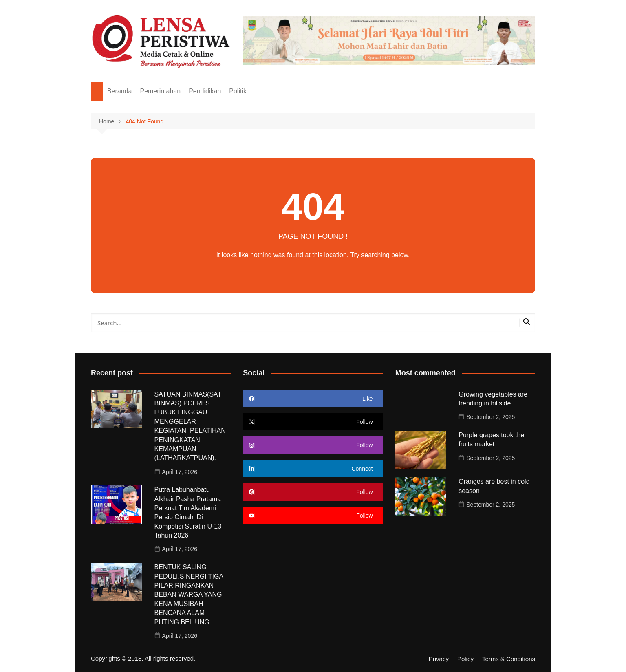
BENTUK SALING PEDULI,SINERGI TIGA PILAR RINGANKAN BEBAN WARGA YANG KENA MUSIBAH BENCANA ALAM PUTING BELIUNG (189, 594)
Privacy (439, 659)
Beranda (120, 91)
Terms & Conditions (509, 659)
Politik (238, 91)
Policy (465, 659)
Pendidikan (205, 91)
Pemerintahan (161, 91)
